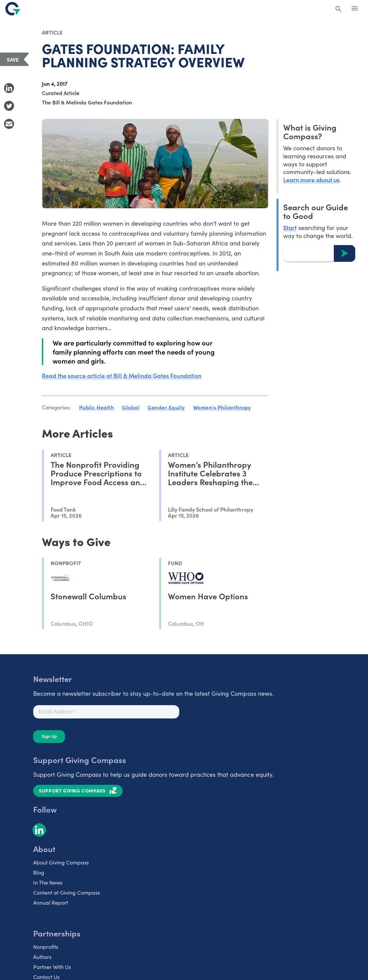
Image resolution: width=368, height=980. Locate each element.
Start (290, 228)
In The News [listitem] (48, 882)
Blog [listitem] (39, 872)
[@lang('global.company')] (13, 9)
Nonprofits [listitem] (46, 946)
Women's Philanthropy (222, 407)
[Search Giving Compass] (339, 9)
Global (131, 407)
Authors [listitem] (42, 956)
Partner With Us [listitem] (52, 966)
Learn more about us (311, 180)
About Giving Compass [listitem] (61, 862)
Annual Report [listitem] (51, 902)
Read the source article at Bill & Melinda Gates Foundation (122, 375)
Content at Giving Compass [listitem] (67, 892)
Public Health (97, 407)
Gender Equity (166, 407)
